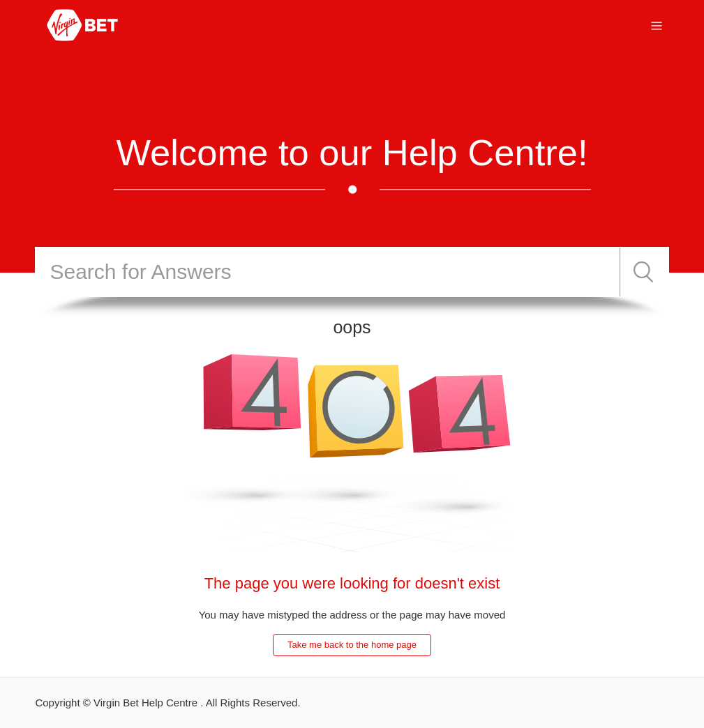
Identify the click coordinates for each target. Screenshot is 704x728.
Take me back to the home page (352, 645)
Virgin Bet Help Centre (145, 703)
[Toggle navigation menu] (657, 25)
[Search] (327, 272)
